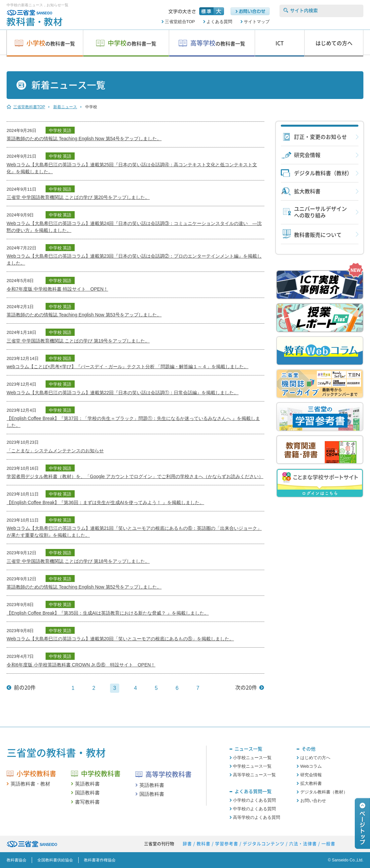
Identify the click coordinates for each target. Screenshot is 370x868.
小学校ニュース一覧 (252, 758)
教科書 (203, 844)
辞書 (187, 844)
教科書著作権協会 (100, 860)
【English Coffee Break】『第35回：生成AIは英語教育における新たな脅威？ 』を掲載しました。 (108, 613)
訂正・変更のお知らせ (320, 137)
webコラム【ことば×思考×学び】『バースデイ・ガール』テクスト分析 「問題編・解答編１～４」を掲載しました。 (128, 367)
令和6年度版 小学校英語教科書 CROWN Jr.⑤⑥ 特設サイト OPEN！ (81, 665)
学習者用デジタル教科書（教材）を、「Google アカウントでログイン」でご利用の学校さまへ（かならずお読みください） (135, 476)
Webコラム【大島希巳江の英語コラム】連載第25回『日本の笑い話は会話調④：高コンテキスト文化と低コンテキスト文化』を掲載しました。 (132, 168)
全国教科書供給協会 (55, 860)
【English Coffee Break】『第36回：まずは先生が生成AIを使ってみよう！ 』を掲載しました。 (105, 502)
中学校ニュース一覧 (252, 766)
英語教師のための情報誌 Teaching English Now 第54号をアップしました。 (84, 139)
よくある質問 (219, 22)
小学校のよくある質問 (254, 800)
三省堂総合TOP (180, 22)
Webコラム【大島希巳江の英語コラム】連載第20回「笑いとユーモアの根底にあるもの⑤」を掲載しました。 (120, 639)
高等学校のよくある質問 (257, 817)
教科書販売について (318, 235)
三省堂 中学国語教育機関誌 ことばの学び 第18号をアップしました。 (78, 561)
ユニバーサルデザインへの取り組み (320, 212)
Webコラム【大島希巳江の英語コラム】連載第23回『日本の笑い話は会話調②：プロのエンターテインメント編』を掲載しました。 (134, 259)
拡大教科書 (307, 191)
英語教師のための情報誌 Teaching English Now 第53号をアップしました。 (84, 315)
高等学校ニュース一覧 (254, 775)
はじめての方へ (315, 758)
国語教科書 (87, 793)
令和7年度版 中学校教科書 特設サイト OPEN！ (57, 289)
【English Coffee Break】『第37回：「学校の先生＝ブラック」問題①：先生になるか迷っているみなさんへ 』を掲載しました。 (133, 422)
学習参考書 (227, 844)
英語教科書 (87, 784)
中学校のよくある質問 (254, 809)
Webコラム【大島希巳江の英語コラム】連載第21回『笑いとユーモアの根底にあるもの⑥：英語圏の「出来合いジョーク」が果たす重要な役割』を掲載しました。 (134, 532)
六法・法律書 (303, 844)
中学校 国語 (60, 189)
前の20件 (25, 688)
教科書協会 (17, 860)
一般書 (328, 844)
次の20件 (246, 688)
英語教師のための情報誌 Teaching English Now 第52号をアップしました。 (84, 587)
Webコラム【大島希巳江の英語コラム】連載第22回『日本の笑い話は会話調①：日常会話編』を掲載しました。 (123, 393)
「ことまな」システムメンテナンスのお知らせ (55, 451)
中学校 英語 (60, 130)
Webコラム (311, 766)
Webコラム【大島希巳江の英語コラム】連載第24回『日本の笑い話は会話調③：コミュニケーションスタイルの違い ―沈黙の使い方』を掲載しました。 (134, 227)
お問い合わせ (313, 801)
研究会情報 (307, 155)
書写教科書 (87, 802)
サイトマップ (257, 22)
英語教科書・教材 (30, 784)
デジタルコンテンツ (264, 844)
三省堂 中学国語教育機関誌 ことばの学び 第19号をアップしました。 (78, 341)
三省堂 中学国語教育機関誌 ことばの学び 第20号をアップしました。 (78, 197)
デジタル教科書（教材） (323, 173)
